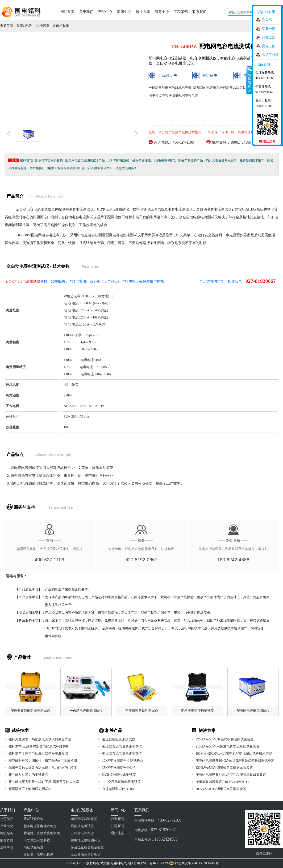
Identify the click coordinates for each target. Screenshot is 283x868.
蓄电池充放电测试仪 (86, 840)
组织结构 (7, 833)
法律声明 (7, 847)
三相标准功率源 (82, 833)
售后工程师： (156, 839)
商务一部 (269, 29)
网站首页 (67, 12)
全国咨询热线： (158, 820)
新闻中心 (124, 12)
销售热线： (155, 830)
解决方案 (143, 12)
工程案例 (181, 12)
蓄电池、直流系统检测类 (42, 833)
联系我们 (200, 12)
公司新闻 (117, 826)
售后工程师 (270, 55)
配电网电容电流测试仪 (76, 209)
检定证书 (205, 75)
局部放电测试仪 (82, 826)
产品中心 (105, 12)
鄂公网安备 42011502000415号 (197, 863)
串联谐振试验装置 (37, 840)
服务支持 (162, 12)
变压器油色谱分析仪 (86, 854)
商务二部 (269, 37)
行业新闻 (117, 819)
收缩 (249, 80)
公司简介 (7, 819)
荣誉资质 (7, 840)
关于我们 (86, 12)
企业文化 (7, 826)
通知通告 (117, 833)
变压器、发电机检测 (54, 26)
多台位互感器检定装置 (87, 847)
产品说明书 (163, 75)
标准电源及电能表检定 (40, 826)
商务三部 (269, 46)
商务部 (267, 20)
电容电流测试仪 (27, 468)
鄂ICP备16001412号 (155, 863)
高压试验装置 (33, 847)
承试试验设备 (33, 819)
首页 (20, 26)
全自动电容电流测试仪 (33, 209)
